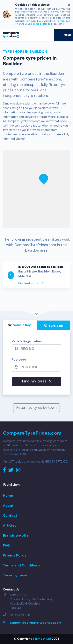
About (8, 506)
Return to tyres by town (36, 408)
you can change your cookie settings (43, 22)
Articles (10, 525)
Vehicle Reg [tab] (20, 325)
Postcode (19, 360)
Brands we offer (16, 535)
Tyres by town (15, 575)
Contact (10, 515)
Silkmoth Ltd (42, 639)
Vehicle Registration (27, 341)
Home (8, 496)
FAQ (6, 545)
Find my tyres (37, 381)
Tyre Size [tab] (53, 326)
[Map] (36, 189)
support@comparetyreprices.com (35, 623)
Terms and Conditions (22, 565)
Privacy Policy (15, 555)
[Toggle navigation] (64, 35)
